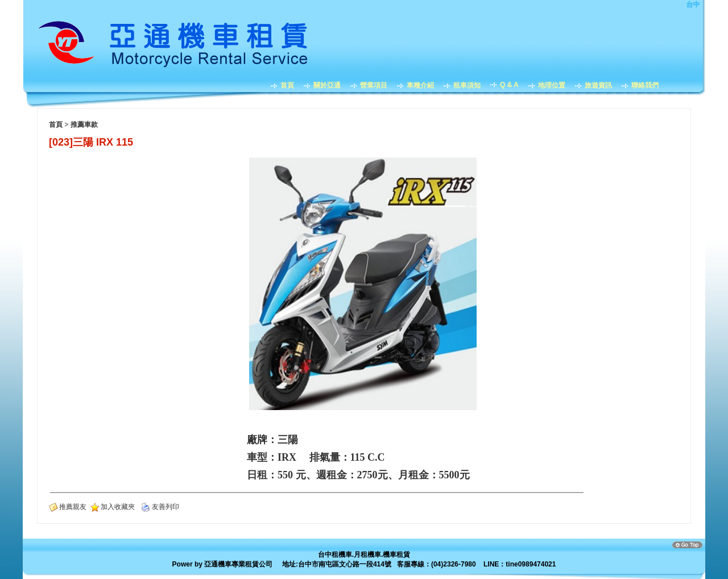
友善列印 (166, 507)
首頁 (56, 125)
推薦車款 (84, 125)
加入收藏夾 (118, 507)
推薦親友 (73, 507)
